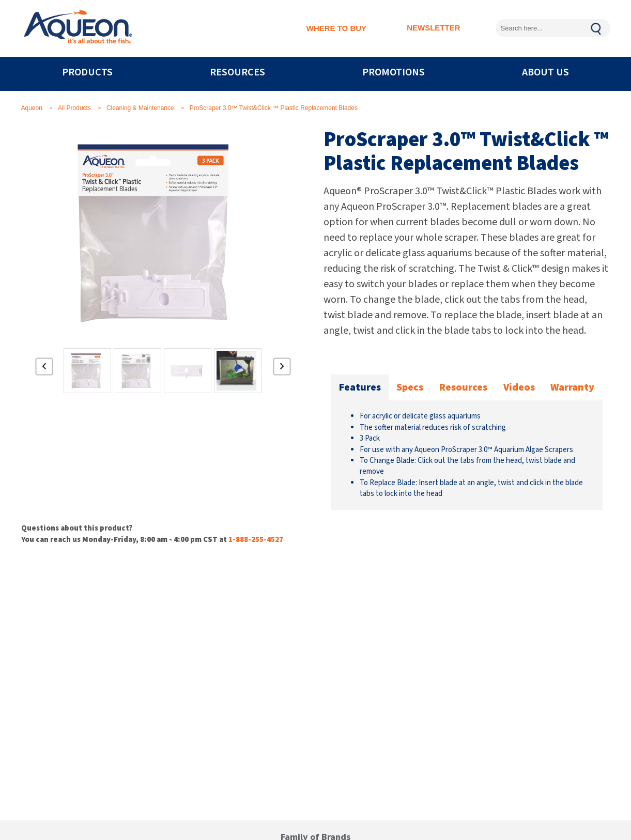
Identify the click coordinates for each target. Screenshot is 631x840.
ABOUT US (545, 72)
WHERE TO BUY (336, 28)
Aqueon (32, 108)
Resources (463, 387)
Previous (44, 370)
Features (360, 387)
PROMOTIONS (394, 72)
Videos (519, 387)
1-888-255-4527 (256, 540)
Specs (410, 387)
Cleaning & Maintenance (140, 108)
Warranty (572, 387)
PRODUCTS (87, 72)
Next (282, 370)
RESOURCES (237, 72)
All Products (74, 108)
